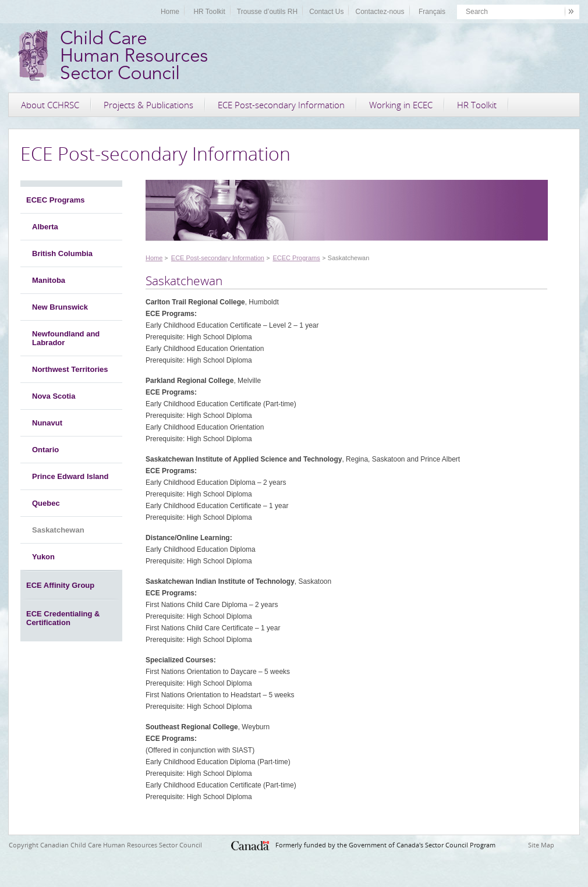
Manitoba (49, 280)
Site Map (541, 845)
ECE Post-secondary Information (281, 105)
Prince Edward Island (70, 476)
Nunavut (47, 423)
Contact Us (326, 12)
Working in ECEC (401, 105)
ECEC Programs (55, 200)
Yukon (43, 557)
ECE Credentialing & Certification (63, 618)
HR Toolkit (209, 12)
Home (170, 12)
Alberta (45, 227)
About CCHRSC (50, 105)
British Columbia (62, 253)
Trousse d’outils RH (267, 12)
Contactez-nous (380, 12)
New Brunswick (60, 307)
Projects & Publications (148, 105)
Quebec (46, 503)
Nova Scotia (54, 396)
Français (432, 12)
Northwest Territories (70, 369)
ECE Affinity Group (60, 585)
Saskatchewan (58, 530)
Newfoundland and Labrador (66, 338)
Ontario (45, 450)
